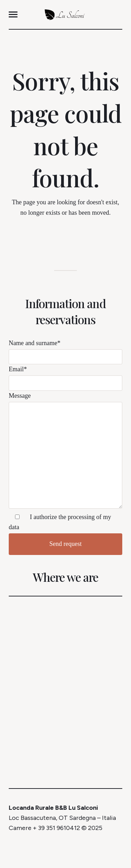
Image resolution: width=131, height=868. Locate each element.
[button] (13, 14)
